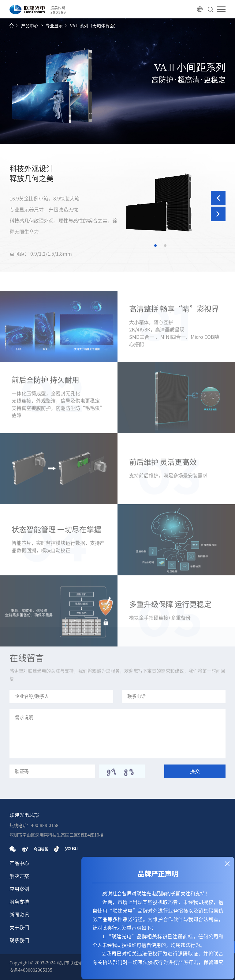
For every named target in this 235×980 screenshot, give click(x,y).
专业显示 (54, 26)
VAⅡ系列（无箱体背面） (94, 26)
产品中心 (30, 26)
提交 (195, 771)
